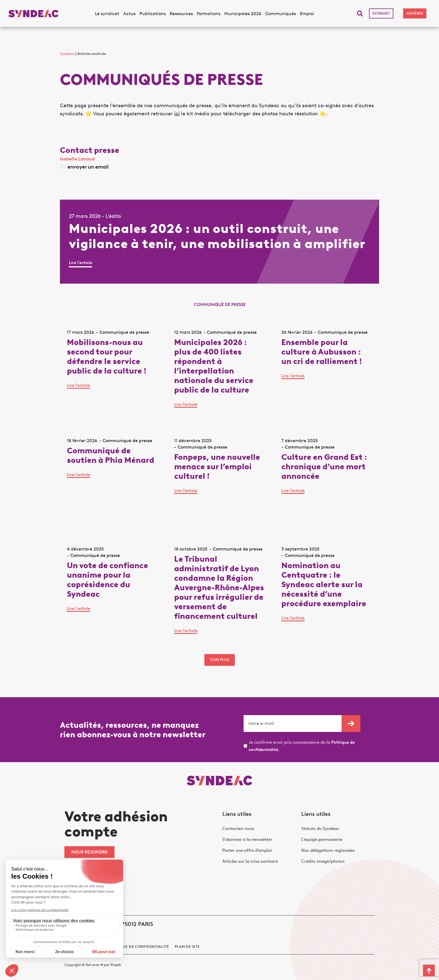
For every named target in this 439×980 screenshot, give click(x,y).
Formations (209, 14)
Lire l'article (80, 263)
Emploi (307, 14)
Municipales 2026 (243, 14)
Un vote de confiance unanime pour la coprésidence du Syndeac (108, 580)
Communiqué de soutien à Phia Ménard (111, 455)
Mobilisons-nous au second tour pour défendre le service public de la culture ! (107, 356)
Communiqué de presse (124, 332)
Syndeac (67, 54)
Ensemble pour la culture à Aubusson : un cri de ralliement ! (322, 352)
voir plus (220, 660)
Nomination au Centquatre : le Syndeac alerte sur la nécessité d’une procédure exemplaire (324, 584)
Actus (129, 14)
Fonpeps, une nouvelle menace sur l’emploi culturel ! (217, 466)
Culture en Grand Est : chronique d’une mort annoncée (324, 466)
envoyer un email (88, 167)
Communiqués (281, 14)
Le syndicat (107, 14)
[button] (360, 14)
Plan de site (187, 947)
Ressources (181, 14)
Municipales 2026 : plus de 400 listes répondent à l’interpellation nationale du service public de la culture (214, 366)
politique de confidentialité (138, 947)
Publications (153, 14)
